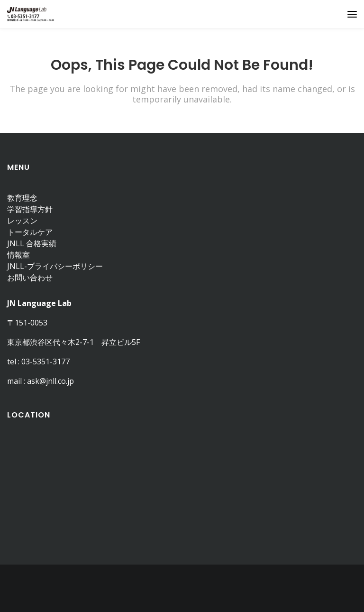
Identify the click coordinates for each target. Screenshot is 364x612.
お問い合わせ (30, 278)
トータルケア (30, 232)
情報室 (18, 255)
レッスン (22, 221)
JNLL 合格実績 (32, 243)
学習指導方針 (30, 209)
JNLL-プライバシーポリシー (55, 266)
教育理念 (22, 198)
